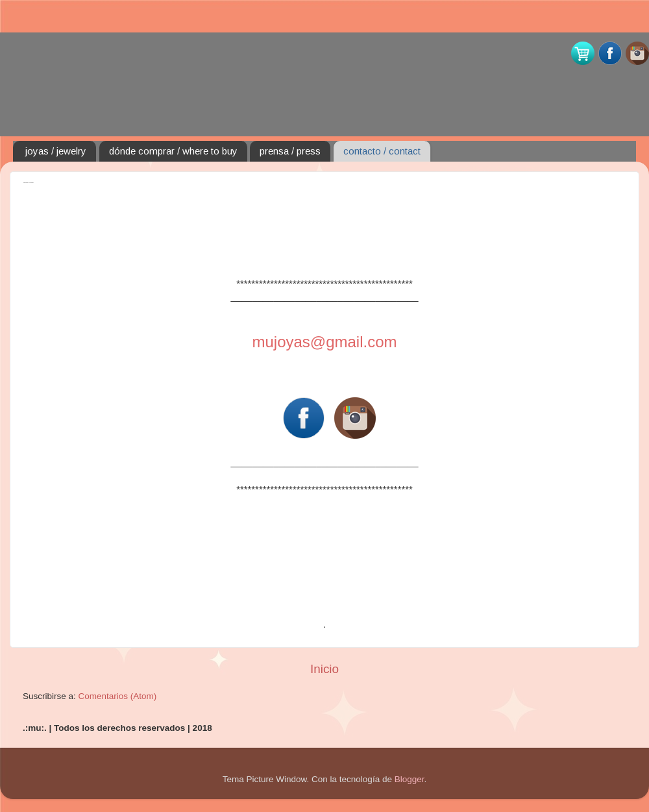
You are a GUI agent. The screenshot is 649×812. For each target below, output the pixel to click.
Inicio (324, 669)
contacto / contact (382, 151)
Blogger (410, 779)
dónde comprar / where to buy (173, 151)
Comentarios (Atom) (118, 696)
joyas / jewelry (56, 151)
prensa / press (290, 151)
